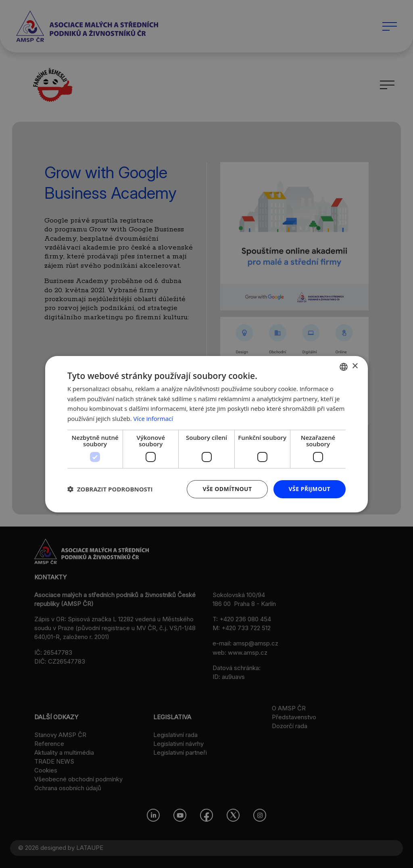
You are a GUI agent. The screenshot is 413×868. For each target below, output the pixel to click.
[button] (110, 489)
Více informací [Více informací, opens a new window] (153, 418)
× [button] (355, 366)
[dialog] (206, 434)
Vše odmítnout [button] (227, 489)
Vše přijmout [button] (310, 489)
